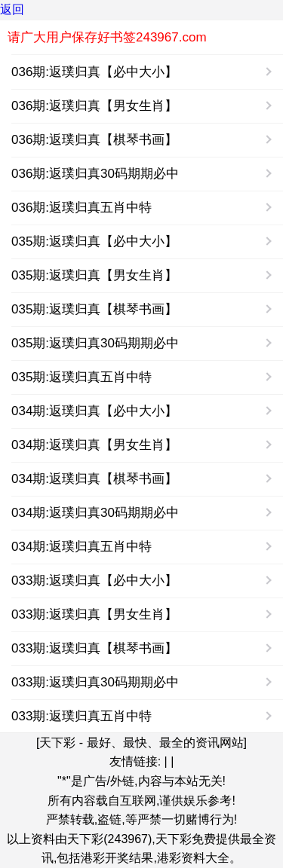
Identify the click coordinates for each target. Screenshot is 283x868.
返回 (12, 9)
